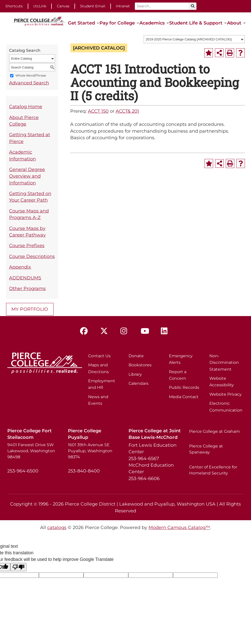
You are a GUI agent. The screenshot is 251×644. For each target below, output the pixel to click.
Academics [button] (152, 23)
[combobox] (194, 39)
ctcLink (40, 6)
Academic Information (22, 155)
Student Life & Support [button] (196, 23)
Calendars (139, 383)
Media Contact (184, 397)
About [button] (234, 23)
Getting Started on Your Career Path (30, 197)
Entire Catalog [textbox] (21, 58)
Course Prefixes (27, 245)
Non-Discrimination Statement (224, 363)
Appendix (20, 267)
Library (135, 374)
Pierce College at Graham (215, 431)
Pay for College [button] (117, 23)
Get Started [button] (81, 23)
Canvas (63, 6)
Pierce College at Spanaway (206, 449)
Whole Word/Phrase (31, 76)
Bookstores (140, 365)
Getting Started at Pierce (30, 138)
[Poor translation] (18, 567)
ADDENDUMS (25, 278)
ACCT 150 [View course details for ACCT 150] (98, 111)
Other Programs (27, 288)
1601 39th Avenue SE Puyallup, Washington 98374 (90, 451)
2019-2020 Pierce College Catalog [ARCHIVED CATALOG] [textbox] (189, 39)
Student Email (93, 6)
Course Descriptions (32, 256)
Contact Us (99, 356)
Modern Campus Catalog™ (179, 527)
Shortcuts (14, 6)
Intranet (123, 6)
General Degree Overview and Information (27, 176)
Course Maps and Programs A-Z (29, 214)
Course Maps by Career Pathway (27, 232)
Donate (136, 356)
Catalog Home (26, 106)
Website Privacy (225, 394)
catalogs (57, 527)
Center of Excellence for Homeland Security (213, 470)
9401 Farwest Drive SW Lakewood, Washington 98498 (31, 451)
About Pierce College (24, 121)
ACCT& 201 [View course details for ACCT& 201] (127, 111)
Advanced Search (29, 83)
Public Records (184, 387)
